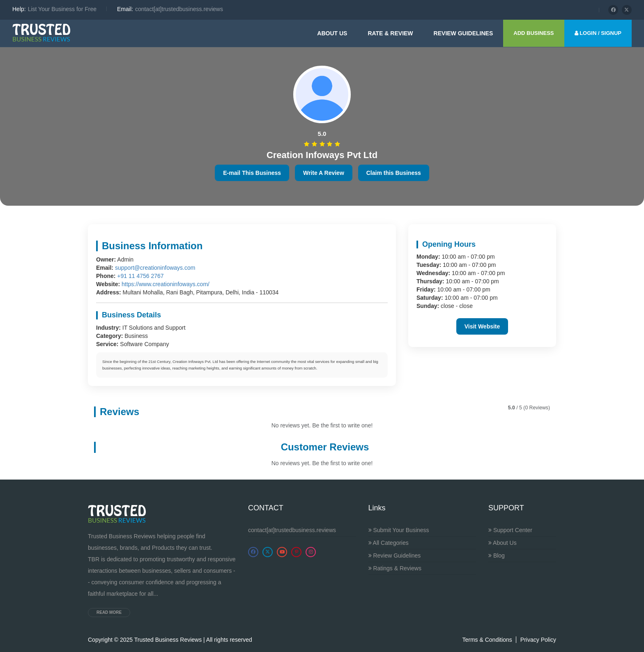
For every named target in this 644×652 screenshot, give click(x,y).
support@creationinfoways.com (155, 268)
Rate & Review (390, 33)
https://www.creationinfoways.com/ (166, 284)
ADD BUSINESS (534, 33)
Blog (497, 556)
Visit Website (482, 326)
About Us (332, 33)
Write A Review (324, 173)
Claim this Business (394, 173)
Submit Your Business (399, 530)
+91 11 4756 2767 (140, 276)
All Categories (389, 543)
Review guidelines (463, 33)
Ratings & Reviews (395, 568)
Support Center (510, 530)
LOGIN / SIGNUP (598, 33)
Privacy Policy (538, 640)
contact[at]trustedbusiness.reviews (292, 530)
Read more (109, 612)
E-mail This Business (252, 173)
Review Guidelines (395, 556)
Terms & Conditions (487, 640)
